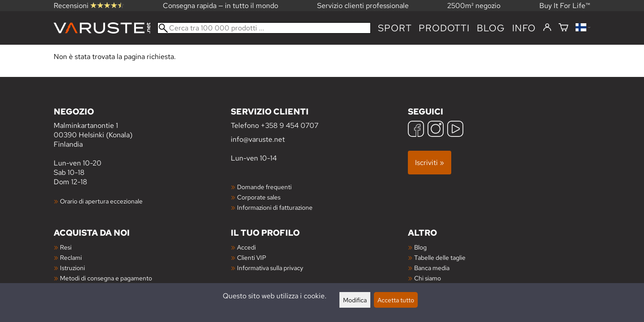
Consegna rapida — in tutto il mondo (220, 6)
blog (491, 28)
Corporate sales (259, 197)
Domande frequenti (264, 187)
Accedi (246, 247)
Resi (66, 247)
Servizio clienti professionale (363, 6)
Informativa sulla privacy (270, 268)
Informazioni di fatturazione (275, 207)
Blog (420, 247)
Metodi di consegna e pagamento (106, 278)
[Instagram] (436, 130)
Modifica (355, 300)
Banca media (432, 268)
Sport (395, 28)
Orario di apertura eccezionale (101, 201)
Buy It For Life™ (565, 6)
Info (524, 28)
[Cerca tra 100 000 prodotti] (264, 28)
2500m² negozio (474, 6)
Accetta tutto (396, 300)
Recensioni (89, 6)
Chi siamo (428, 278)
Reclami (71, 257)
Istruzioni (72, 268)
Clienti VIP (252, 257)
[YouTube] (455, 130)
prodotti (444, 28)
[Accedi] (547, 28)
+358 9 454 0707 (290, 125)
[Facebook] (416, 130)
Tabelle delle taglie (440, 257)
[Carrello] (563, 28)
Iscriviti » (430, 163)
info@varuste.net (258, 139)
